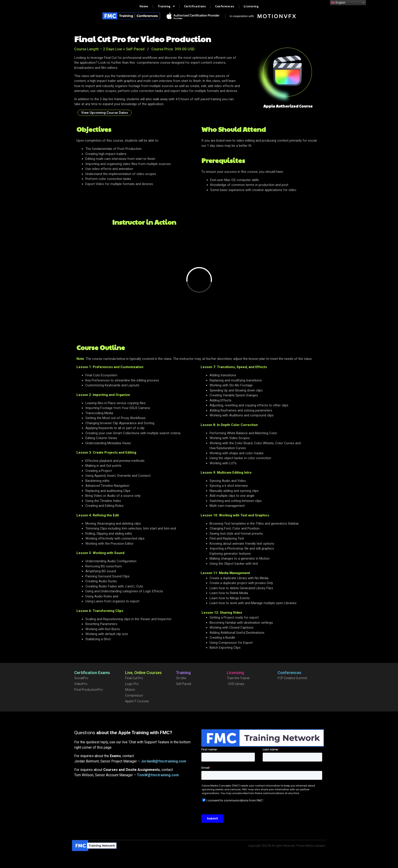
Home (144, 6)
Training (166, 6)
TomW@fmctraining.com (158, 775)
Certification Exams (92, 673)
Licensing (251, 6)
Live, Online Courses (143, 673)
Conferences (225, 6)
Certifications (195, 6)
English (338, 3)
